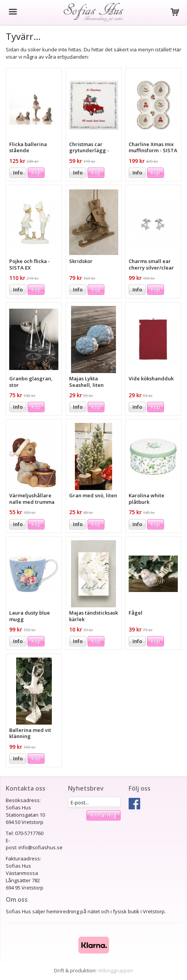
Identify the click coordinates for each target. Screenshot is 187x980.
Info (18, 173)
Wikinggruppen (116, 970)
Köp (36, 173)
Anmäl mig (103, 815)
